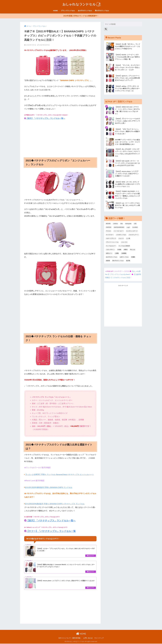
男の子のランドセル (102, 11)
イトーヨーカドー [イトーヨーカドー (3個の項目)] (119, 232)
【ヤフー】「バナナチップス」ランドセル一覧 (51, 531)
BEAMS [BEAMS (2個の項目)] (108, 224)
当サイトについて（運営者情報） (70, 638)
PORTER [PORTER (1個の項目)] (109, 228)
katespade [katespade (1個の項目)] (128, 224)
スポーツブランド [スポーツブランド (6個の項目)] (111, 239)
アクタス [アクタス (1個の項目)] (108, 232)
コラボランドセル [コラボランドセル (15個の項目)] (121, 236)
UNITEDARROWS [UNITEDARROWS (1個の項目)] (119, 228)
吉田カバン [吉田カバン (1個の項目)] (109, 254)
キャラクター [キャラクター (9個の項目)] (110, 236)
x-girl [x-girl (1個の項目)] (128, 228)
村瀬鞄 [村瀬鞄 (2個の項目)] (133, 258)
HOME (55, 11)
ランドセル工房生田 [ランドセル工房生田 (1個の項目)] (124, 247)
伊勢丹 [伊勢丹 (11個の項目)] (126, 250)
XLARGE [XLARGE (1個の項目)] (135, 228)
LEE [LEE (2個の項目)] (135, 224)
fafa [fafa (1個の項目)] (122, 224)
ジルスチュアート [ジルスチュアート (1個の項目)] (134, 236)
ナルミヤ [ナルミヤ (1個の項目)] (121, 239)
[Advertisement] (60, 138)
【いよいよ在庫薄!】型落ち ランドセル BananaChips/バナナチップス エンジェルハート (59, 475)
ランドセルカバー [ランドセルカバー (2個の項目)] (111, 247)
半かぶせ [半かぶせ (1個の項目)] (133, 250)
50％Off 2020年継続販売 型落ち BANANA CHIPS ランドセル (49, 488)
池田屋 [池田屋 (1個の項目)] (108, 262)
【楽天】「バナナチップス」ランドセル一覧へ (45, 119)
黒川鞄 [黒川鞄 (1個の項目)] (128, 262)
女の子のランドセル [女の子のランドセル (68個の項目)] (112, 258)
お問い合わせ (88, 638)
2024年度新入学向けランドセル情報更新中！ (81, 16)
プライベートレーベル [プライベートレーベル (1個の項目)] (112, 243)
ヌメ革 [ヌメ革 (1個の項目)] (128, 239)
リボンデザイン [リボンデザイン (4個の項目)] (110, 250)
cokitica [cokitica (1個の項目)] (115, 224)
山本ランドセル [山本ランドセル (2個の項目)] (124, 258)
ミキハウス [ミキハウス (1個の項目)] (124, 243)
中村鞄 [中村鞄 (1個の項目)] (119, 250)
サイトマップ (99, 638)
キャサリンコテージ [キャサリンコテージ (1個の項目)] (132, 232)
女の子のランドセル (85, 11)
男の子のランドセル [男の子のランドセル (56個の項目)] (118, 262)
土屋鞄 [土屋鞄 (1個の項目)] (117, 254)
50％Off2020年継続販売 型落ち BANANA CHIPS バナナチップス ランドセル (55, 504)
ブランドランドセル (68, 11)
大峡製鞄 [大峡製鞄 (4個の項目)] (124, 254)
